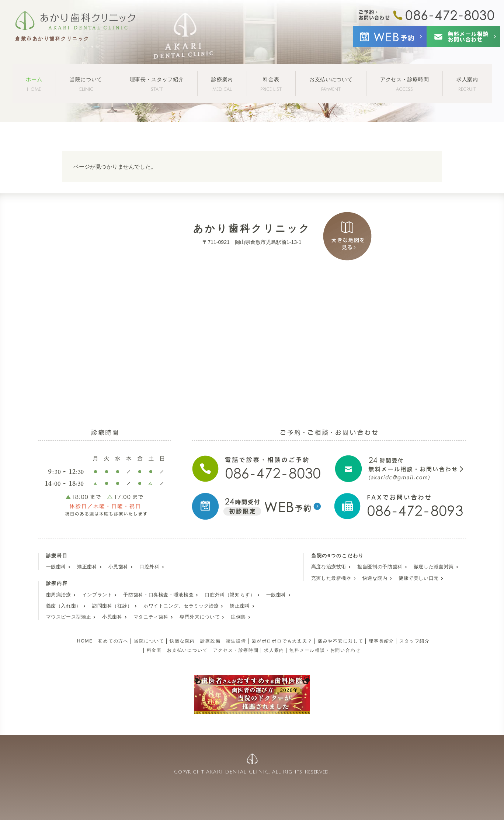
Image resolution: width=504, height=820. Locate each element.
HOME (85, 641)
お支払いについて (331, 84)
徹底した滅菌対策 (434, 567)
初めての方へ (113, 641)
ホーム (34, 84)
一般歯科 (56, 567)
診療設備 (210, 641)
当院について (86, 84)
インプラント (97, 595)
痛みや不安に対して (341, 641)
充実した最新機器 (331, 578)
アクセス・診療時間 (404, 84)
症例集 (238, 617)
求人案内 (467, 84)
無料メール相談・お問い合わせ (325, 650)
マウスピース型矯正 (69, 617)
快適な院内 (375, 578)
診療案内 (222, 84)
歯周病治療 (59, 595)
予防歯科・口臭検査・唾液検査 (158, 595)
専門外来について (200, 617)
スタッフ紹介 (415, 641)
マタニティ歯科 (151, 617)
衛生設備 (236, 641)
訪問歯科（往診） (112, 606)
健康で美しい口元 (419, 578)
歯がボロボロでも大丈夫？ (282, 641)
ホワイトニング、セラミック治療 (181, 606)
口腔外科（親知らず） (230, 595)
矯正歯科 (87, 567)
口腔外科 (150, 567)
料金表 (271, 84)
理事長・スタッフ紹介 (157, 84)
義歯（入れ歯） (64, 606)
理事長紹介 (381, 641)
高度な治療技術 (329, 567)
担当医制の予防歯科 (380, 567)
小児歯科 (119, 567)
